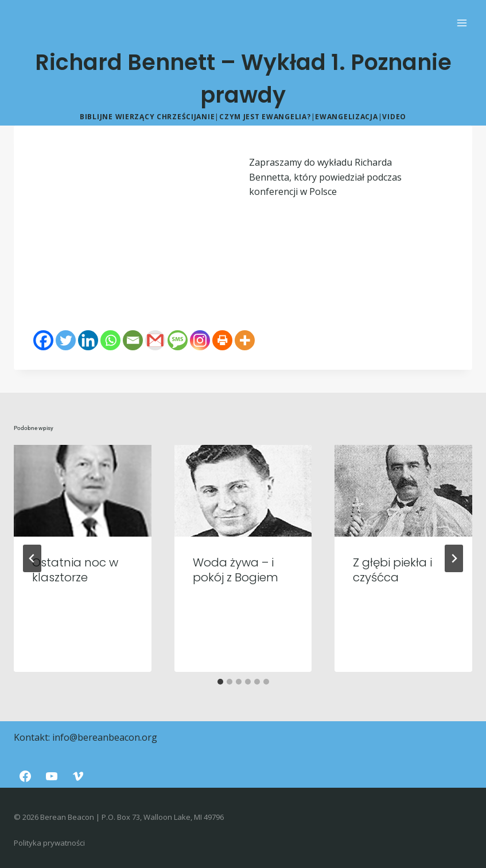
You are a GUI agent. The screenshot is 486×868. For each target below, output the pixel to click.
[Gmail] (155, 340)
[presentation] (83, 491)
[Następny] (454, 558)
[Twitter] (66, 340)
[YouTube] (52, 776)
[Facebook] (43, 340)
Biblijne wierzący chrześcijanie (147, 117)
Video (394, 117)
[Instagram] (200, 340)
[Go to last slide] (32, 558)
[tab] (220, 682)
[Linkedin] (88, 340)
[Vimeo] (78, 776)
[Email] (133, 340)
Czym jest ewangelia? (265, 117)
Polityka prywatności (49, 843)
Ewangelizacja (346, 117)
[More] (245, 340)
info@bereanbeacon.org (105, 737)
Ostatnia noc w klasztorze (75, 570)
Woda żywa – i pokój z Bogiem (236, 570)
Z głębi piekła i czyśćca (392, 570)
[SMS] (178, 340)
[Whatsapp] (110, 340)
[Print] (222, 340)
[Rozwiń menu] (462, 23)
